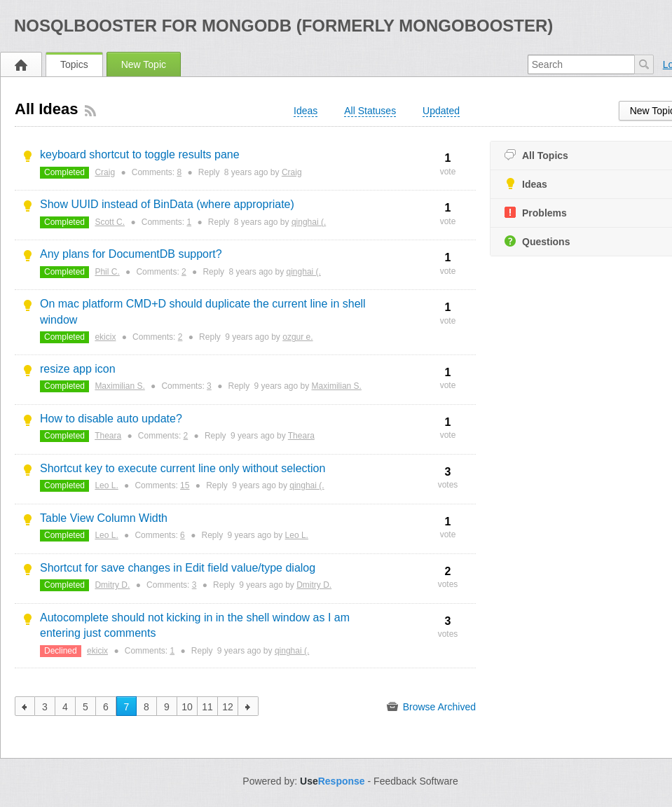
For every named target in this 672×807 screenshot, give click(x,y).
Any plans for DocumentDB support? (131, 254)
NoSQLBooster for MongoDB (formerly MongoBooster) (283, 26)
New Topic (144, 64)
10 (187, 707)
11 (207, 707)
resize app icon (78, 369)
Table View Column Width (104, 518)
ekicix (105, 337)
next (248, 706)
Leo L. (106, 485)
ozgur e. (297, 337)
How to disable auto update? (111, 419)
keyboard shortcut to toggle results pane (140, 154)
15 (185, 485)
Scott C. (110, 222)
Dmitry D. (112, 585)
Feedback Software (416, 781)
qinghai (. (309, 222)
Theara (108, 436)
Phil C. (107, 272)
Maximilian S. (119, 386)
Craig (105, 172)
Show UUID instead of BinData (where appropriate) (167, 204)
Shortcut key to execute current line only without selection (183, 468)
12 (228, 707)
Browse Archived (431, 707)
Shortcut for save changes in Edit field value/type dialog (178, 568)
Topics (74, 64)
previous (25, 706)
